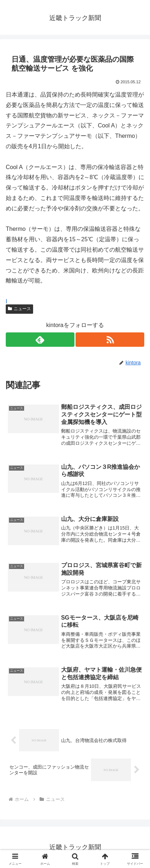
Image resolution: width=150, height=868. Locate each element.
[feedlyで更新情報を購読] (40, 340)
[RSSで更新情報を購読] (110, 340)
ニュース (19, 309)
